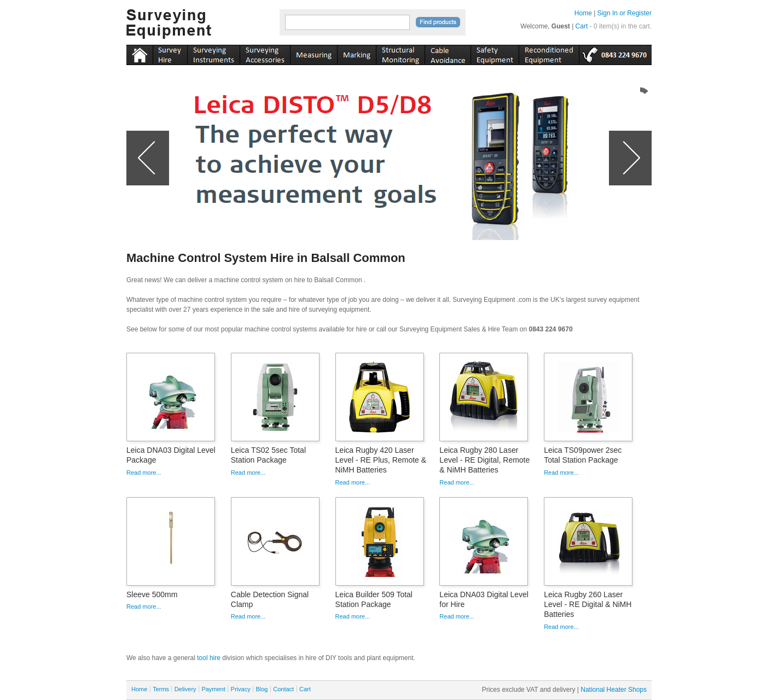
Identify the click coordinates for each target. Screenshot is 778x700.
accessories (265, 53)
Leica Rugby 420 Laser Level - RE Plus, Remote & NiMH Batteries (381, 460)
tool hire (209, 658)
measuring (313, 53)
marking (356, 53)
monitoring (400, 53)
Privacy (241, 689)
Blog (262, 689)
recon (549, 53)
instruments (170, 53)
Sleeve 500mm (152, 594)
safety (495, 53)
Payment (213, 689)
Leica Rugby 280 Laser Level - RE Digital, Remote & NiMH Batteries (484, 460)
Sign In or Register (625, 13)
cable (448, 53)
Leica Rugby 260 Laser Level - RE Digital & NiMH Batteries (588, 604)
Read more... (144, 472)
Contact (283, 689)
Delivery (185, 689)
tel (615, 53)
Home (583, 13)
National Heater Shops (614, 690)
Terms (161, 689)
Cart (582, 26)
